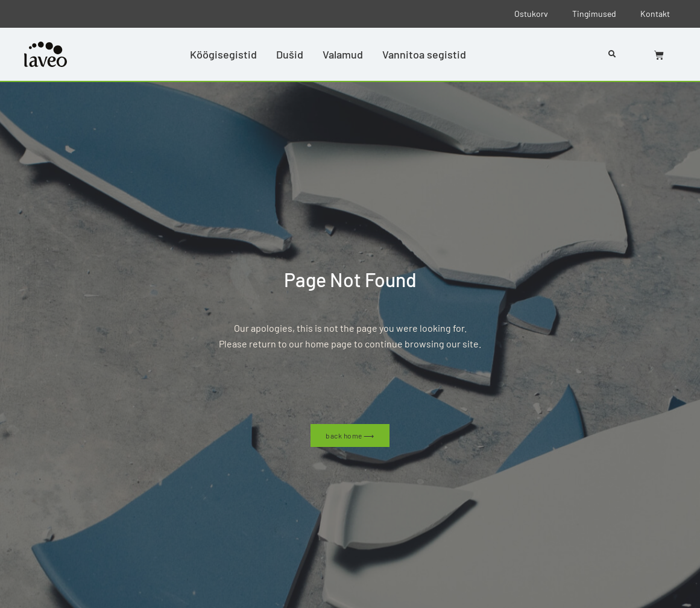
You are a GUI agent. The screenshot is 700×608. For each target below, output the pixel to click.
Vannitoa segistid (424, 54)
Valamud (343, 54)
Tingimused (594, 14)
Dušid (290, 54)
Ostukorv (531, 14)
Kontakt (655, 14)
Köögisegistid (223, 54)
